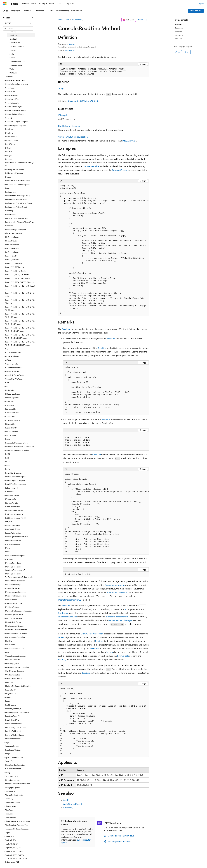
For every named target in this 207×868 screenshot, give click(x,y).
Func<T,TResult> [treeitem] (12, 260)
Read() (66, 800)
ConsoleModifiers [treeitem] (12, 99)
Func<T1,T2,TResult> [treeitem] (14, 263)
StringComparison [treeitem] (13, 780)
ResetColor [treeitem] (14, 39)
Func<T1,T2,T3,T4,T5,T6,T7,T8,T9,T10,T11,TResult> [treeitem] (20, 308)
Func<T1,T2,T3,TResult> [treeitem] (15, 267)
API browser (77, 20)
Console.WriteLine (120, 170)
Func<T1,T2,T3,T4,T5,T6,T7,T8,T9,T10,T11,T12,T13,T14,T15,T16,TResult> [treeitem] (20, 343)
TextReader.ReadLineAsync (117, 617)
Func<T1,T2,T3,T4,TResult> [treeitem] (16, 271)
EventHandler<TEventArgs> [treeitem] (17, 218)
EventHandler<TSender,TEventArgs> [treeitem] (20, 222)
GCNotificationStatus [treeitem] (14, 368)
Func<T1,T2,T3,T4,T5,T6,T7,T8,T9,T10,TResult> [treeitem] (20, 301)
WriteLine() (68, 808)
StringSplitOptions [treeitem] (13, 787)
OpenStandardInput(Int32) (70, 600)
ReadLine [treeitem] (13, 35)
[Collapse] (32, 18)
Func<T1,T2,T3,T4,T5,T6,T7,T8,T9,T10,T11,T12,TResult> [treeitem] (20, 315)
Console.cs (70, 50)
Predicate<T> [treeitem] (11, 690)
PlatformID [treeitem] (10, 682)
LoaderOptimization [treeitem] (13, 533)
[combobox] (18, 23)
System (72, 44)
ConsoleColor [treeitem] (11, 88)
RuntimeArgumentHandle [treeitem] (16, 727)
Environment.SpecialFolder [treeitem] (16, 199)
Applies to (179, 35)
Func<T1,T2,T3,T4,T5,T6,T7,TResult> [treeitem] (20, 282)
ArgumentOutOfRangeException (73, 137)
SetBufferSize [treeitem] (15, 43)
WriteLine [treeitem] (13, 73)
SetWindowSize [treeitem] (16, 65)
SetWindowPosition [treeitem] (17, 61)
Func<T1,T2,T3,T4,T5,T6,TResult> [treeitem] (18, 278)
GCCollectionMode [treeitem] (13, 353)
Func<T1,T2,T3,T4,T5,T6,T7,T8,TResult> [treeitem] (20, 287)
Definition (179, 25)
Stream (61, 637)
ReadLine (66, 329)
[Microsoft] (5, 4)
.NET (67, 20)
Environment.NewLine (115, 585)
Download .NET (196, 11)
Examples (179, 28)
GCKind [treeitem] (8, 360)
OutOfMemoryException (69, 126)
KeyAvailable (123, 656)
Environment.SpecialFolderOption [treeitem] (19, 203)
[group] (103, 250)
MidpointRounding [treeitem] (13, 585)
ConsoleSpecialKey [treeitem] (13, 103)
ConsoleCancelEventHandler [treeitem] (17, 84)
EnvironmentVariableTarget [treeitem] (16, 207)
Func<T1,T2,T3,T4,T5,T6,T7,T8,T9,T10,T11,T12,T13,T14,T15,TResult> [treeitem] (20, 336)
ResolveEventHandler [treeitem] (14, 724)
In (126, 609)
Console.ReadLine (91, 166)
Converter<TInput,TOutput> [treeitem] (17, 122)
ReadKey (62, 659)
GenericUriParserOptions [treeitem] (15, 375)
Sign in (201, 3)
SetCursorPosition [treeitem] (17, 46)
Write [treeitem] (12, 69)
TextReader (63, 613)
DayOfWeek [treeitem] (10, 144)
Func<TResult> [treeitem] (11, 256)
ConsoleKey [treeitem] (10, 91)
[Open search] (195, 4)
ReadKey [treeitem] (13, 31)
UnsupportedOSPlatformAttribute (83, 101)
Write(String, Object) (72, 804)
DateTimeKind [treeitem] (11, 137)
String (61, 88)
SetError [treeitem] (13, 50)
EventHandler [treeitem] (11, 214)
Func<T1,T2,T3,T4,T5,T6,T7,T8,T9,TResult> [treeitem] (20, 294)
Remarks (179, 32)
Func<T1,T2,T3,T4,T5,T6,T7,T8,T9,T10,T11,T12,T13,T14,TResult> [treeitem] (20, 329)
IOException (64, 115)
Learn (60, 20)
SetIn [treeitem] (12, 54)
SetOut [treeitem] (12, 58)
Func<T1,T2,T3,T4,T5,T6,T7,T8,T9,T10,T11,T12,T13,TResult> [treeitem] (20, 322)
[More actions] (147, 20)
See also (178, 38)
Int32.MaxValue (129, 141)
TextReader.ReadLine (67, 617)
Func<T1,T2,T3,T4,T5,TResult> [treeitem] (17, 275)
